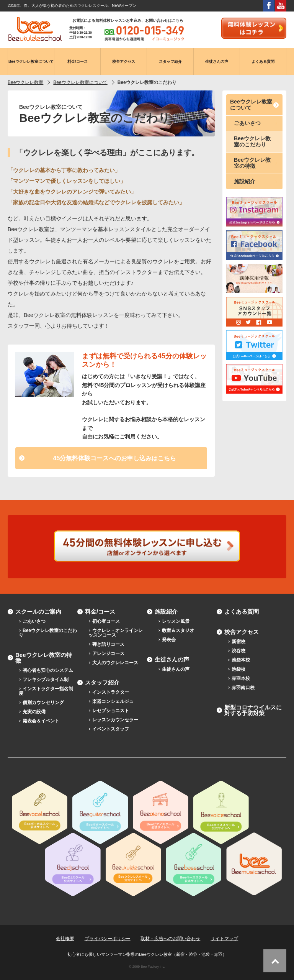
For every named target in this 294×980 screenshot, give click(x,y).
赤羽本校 (241, 678)
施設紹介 (245, 181)
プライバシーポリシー (108, 939)
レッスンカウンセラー (115, 720)
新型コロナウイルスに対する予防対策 (253, 710)
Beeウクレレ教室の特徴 (252, 163)
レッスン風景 (176, 621)
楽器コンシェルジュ (113, 701)
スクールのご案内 (38, 611)
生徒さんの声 (172, 659)
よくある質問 (242, 611)
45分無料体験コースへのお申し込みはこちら (115, 458)
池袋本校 (241, 660)
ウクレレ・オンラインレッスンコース (116, 633)
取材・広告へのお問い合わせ (170, 939)
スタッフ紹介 (102, 682)
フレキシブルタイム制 (46, 680)
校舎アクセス (242, 632)
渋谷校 (238, 651)
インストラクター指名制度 (46, 691)
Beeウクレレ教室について (251, 104)
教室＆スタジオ (178, 630)
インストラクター (111, 692)
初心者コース (106, 621)
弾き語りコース (108, 644)
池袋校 (238, 669)
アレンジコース (108, 653)
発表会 (169, 640)
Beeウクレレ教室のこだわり (252, 141)
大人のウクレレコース (115, 663)
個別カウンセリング (43, 703)
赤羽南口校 (243, 688)
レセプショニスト (111, 711)
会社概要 (65, 939)
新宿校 (238, 642)
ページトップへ (275, 961)
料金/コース (100, 611)
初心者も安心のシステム (48, 670)
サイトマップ (224, 939)
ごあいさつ (247, 123)
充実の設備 (34, 712)
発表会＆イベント (41, 721)
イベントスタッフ (111, 729)
